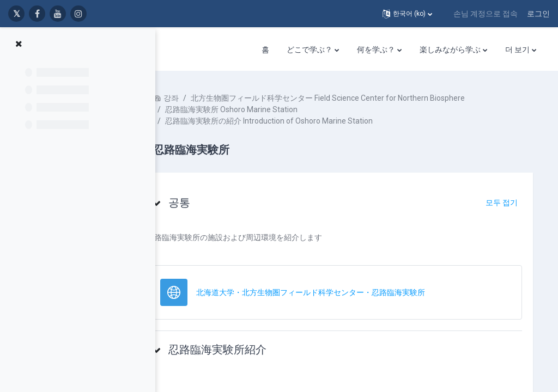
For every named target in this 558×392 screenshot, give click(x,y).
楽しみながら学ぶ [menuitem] (450, 50)
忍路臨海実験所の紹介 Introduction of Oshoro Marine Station (302, 121)
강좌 (204, 98)
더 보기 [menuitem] (517, 50)
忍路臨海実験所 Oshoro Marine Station (264, 109)
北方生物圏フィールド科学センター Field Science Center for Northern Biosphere (360, 98)
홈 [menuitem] (265, 50)
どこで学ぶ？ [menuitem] (310, 50)
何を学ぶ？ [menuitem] (376, 50)
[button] (407, 14)
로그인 (538, 14)
